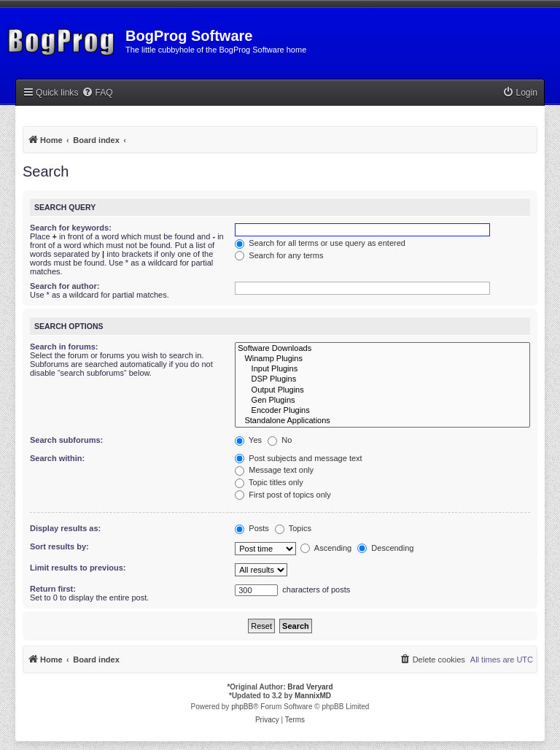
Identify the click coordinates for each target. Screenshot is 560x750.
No (280, 440)
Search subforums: (66, 440)
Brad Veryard (310, 687)
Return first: (53, 589)
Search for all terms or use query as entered (320, 243)
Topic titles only (269, 482)
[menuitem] (97, 93)
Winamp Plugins (382, 359)
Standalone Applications (382, 421)
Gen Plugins (382, 401)
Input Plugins (382, 369)
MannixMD (313, 696)
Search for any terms (279, 255)
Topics (293, 528)
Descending (385, 548)
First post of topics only (283, 495)
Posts (252, 528)
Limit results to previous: (78, 568)
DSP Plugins (382, 379)
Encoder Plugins (382, 411)
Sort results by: (59, 546)
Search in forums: (64, 347)
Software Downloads (382, 349)
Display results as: (65, 528)
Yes (248, 440)
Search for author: (65, 286)
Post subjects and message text (298, 458)
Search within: (57, 458)
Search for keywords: (71, 228)
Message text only (274, 470)
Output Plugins (382, 390)
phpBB (242, 707)
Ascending (326, 548)
